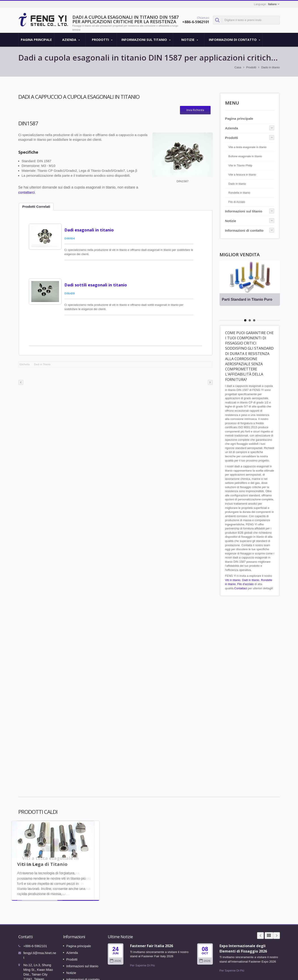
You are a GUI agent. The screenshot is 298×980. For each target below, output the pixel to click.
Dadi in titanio (251, 580)
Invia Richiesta (195, 110)
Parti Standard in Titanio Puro (249, 299)
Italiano (272, 4)
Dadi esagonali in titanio (93, 230)
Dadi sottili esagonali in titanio (99, 278)
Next (277, 922)
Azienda (71, 40)
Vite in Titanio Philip (240, 166)
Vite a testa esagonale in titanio (248, 147)
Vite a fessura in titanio (242, 175)
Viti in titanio (233, 580)
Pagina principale (36, 40)
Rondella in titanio (239, 193)
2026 (115, 947)
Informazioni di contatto (235, 40)
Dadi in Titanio (42, 351)
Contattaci (241, 588)
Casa (238, 67)
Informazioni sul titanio (146, 40)
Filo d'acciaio (245, 584)
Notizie (190, 40)
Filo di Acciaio (237, 202)
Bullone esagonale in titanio (245, 156)
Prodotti (102, 40)
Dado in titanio (270, 67)
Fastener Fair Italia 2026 (152, 932)
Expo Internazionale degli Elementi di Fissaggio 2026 (243, 935)
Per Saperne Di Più (143, 952)
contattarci (27, 192)
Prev (260, 922)
